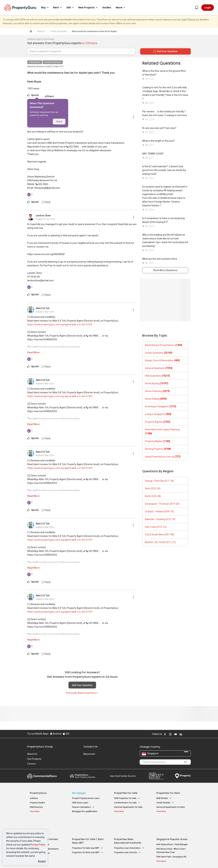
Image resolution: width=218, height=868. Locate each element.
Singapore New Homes (44, 823)
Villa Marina (35, 62)
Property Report (156, 776)
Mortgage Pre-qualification (85, 811)
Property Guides (37, 803)
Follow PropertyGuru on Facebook (165, 734)
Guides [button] (107, 8)
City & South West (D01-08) (159, 535)
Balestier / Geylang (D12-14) (160, 519)
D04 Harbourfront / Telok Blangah (172, 828)
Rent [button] (58, 8)
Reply (46, 202)
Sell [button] (71, 8)
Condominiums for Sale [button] (127, 803)
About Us (32, 754)
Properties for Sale (126, 793)
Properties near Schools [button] (127, 836)
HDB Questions (157, 376)
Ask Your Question (82, 685)
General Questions (159, 368)
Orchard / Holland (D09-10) (159, 511)
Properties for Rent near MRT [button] (88, 836)
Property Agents (158, 422)
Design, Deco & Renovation (162, 360)
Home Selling (156, 399)
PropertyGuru (38, 793)
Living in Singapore (158, 414)
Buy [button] (45, 8)
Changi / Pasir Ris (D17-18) (159, 481)
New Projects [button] (89, 8)
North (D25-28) (153, 496)
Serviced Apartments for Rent (171, 807)
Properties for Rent (168, 793)
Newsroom (89, 754)
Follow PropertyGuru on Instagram (170, 734)
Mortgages (79, 793)
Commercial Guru (42, 776)
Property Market (158, 441)
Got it (59, 122)
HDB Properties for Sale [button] (127, 798)
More (121, 8)
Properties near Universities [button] (129, 832)
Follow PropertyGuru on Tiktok (189, 734)
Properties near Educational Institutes (128, 824)
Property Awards (83, 776)
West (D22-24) (153, 488)
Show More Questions (165, 270)
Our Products (34, 759)
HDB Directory (36, 807)
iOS (66, 734)
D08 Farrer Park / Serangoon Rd (171, 840)
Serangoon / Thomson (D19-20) (162, 504)
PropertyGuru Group (40, 747)
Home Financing (157, 391)
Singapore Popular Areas (172, 823)
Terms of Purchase (106, 860)
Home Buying (157, 383)
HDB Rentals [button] (164, 798)
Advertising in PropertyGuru (164, 345)
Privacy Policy (38, 845)
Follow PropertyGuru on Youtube (176, 734)
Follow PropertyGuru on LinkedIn (181, 734)
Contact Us (91, 747)
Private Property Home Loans (86, 798)
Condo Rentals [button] (165, 803)
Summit (123, 776)
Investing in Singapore (161, 406)
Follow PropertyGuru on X (185, 734)
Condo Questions (53, 62)
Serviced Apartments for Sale (128, 807)
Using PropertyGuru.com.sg (163, 457)
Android (56, 734)
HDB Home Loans (80, 803)
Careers (32, 764)
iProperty (183, 776)
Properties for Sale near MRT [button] (87, 832)
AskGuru (34, 798)
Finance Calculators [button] (83, 807)
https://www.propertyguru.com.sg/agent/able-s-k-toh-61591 (60, 324)
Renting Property (158, 449)
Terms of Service (64, 860)
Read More (33, 352)
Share (49, 96)
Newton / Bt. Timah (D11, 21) (160, 542)
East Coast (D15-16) (156, 527)
